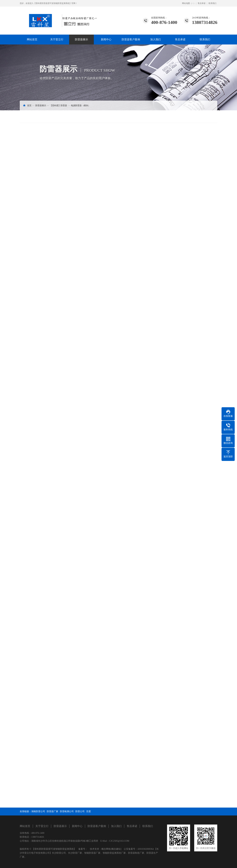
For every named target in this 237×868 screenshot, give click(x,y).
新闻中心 (106, 39)
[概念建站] (116, 849)
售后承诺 (202, 3)
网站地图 (186, 3)
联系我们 (212, 3)
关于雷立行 (57, 39)
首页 (29, 105)
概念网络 (106, 849)
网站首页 (32, 39)
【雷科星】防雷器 (58, 105)
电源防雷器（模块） (81, 105)
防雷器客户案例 (131, 39)
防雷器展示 (81, 39)
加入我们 (156, 39)
